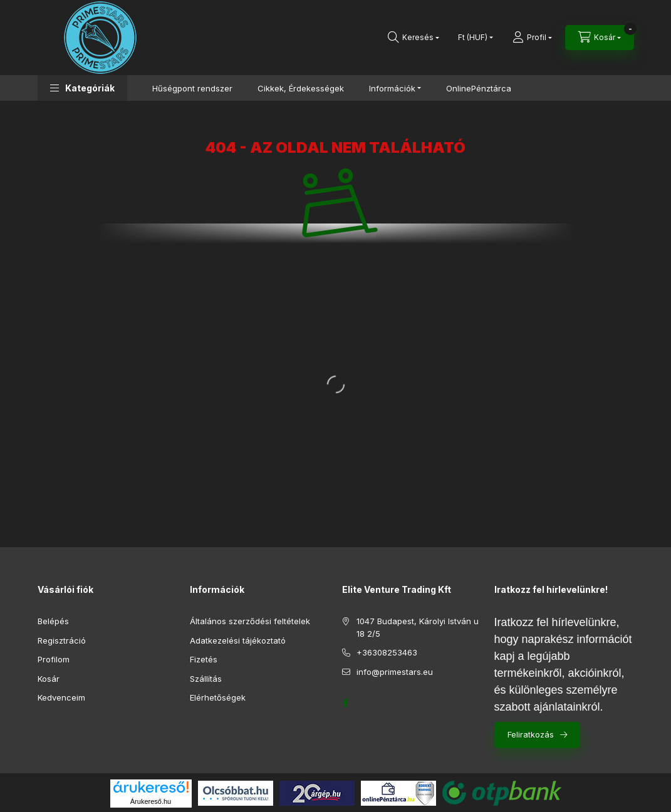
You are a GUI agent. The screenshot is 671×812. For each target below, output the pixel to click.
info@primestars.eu (395, 672)
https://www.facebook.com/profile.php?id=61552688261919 (346, 703)
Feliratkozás (531, 734)
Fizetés (204, 659)
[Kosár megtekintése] (600, 38)
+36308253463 (387, 652)
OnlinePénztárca (479, 88)
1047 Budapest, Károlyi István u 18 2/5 (418, 627)
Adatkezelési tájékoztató (238, 640)
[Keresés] (414, 38)
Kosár (49, 679)
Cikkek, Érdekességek (301, 88)
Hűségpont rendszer (192, 88)
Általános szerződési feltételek (250, 621)
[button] (82, 88)
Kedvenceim (61, 697)
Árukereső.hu (151, 801)
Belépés (53, 621)
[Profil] (532, 38)
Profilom (54, 659)
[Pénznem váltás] (473, 38)
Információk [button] (392, 88)
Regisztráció (62, 640)
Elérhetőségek (218, 697)
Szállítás (206, 679)
